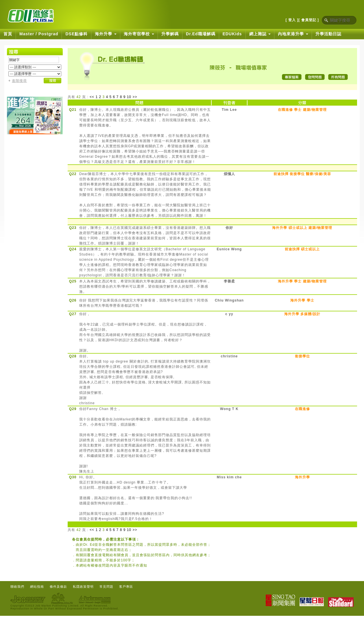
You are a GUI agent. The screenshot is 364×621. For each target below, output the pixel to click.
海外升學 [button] (106, 34)
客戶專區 (126, 587)
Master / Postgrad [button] (39, 34)
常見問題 (106, 587)
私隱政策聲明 (83, 587)
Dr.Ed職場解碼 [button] (201, 34)
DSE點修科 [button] (76, 34)
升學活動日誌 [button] (328, 34)
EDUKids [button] (232, 34)
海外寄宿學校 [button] (139, 34)
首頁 (8, 34)
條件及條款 (58, 587)
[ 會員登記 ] (309, 20)
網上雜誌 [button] (260, 34)
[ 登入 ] (292, 20)
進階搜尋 (19, 81)
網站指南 (37, 587)
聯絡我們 (17, 587)
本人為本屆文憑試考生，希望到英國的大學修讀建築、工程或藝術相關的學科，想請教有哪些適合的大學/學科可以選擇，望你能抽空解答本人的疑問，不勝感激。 (145, 286)
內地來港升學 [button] (293, 34)
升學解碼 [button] (170, 34)
